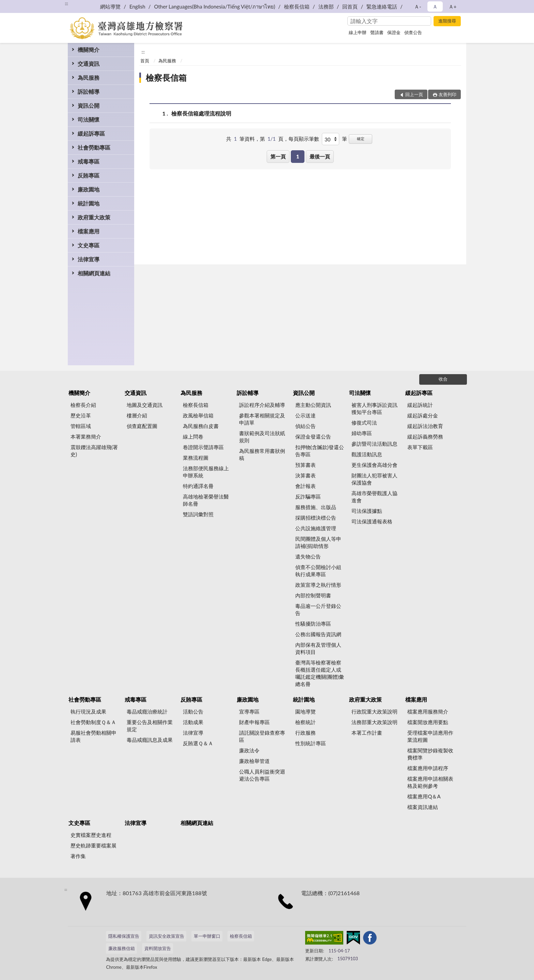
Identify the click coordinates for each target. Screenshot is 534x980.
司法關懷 (89, 119)
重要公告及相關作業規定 (150, 726)
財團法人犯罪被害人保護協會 (374, 479)
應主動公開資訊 (313, 405)
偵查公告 (413, 32)
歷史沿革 (81, 415)
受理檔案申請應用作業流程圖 (430, 736)
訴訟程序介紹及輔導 (262, 405)
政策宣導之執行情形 (318, 585)
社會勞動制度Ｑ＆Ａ (93, 722)
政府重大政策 (94, 217)
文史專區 (89, 245)
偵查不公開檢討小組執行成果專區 (318, 571)
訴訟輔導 (89, 91)
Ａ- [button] (418, 6)
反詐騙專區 (308, 496)
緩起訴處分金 (423, 415)
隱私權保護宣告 (124, 936)
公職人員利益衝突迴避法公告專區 (262, 775)
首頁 (145, 61)
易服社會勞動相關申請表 (93, 736)
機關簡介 (89, 50)
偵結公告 (305, 426)
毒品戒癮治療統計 (147, 711)
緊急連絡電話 (382, 6)
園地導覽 (305, 711)
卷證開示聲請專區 (203, 447)
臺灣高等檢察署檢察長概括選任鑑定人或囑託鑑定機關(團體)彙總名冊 (320, 673)
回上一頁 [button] (414, 94)
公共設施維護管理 (316, 528)
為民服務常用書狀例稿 (262, 454)
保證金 (394, 32)
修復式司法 (364, 423)
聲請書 (377, 32)
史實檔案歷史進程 (91, 835)
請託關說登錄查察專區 (262, 736)
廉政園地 (89, 189)
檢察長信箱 (297, 6)
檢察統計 (305, 722)
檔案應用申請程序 (428, 768)
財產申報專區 (254, 722)
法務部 (326, 6)
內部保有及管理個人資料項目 (318, 648)
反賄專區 (89, 175)
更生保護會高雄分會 (374, 465)
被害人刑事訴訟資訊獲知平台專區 (374, 408)
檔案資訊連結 (423, 807)
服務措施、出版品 (316, 507)
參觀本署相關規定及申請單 (262, 419)
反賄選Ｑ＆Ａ (198, 743)
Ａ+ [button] (453, 6)
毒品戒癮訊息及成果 (150, 740)
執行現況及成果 (88, 711)
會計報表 (305, 486)
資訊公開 (89, 105)
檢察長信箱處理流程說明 (201, 113)
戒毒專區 (89, 161)
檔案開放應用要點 (428, 722)
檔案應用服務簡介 (428, 711)
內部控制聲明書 (313, 595)
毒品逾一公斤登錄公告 (318, 609)
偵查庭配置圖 (142, 426)
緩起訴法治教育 (425, 426)
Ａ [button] (435, 6)
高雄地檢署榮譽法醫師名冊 (206, 500)
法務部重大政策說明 (374, 722)
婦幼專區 (362, 433)
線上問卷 (193, 437)
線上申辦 (358, 32)
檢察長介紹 (83, 405)
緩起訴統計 (420, 405)
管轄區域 (81, 426)
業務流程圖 (196, 458)
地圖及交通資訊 (145, 405)
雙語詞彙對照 (198, 514)
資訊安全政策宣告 (167, 936)
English (137, 6)
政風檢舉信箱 (198, 415)
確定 (361, 139)
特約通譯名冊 (198, 486)
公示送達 (305, 415)
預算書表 (305, 465)
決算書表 (305, 475)
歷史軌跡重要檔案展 (93, 845)
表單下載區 (420, 447)
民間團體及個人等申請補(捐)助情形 (318, 542)
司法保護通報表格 (372, 521)
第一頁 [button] (278, 156)
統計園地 (89, 203)
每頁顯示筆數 (304, 139)
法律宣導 (89, 259)
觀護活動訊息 (367, 454)
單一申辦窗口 (207, 936)
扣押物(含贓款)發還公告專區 (320, 451)
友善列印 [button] (447, 94)
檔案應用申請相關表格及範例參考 (430, 782)
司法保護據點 (367, 511)
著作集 (78, 856)
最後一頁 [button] (320, 156)
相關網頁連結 (94, 273)
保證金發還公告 (313, 437)
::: (66, 3)
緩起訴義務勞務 (425, 437)
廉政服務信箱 (122, 948)
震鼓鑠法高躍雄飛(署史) (94, 451)
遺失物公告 (308, 556)
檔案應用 (89, 231)
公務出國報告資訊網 (318, 634)
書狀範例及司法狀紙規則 (262, 437)
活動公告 (193, 711)
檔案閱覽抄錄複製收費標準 (430, 754)
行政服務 (305, 733)
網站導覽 (110, 6)
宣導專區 (249, 711)
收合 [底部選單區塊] (443, 379)
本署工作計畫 (367, 733)
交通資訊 (89, 64)
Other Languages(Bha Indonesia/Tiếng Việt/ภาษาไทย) (215, 6)
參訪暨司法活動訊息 (374, 444)
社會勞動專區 (94, 147)
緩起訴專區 (91, 133)
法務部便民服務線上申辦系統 (206, 472)
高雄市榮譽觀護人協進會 (374, 497)
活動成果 (193, 722)
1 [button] (298, 156)
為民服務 (89, 78)
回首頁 (350, 6)
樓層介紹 (137, 415)
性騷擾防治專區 (313, 624)
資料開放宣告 (158, 948)
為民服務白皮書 (201, 426)
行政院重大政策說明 (374, 711)
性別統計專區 (311, 743)
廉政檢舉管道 (254, 761)
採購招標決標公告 (316, 518)
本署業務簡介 (86, 437)
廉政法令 (249, 750)
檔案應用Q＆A (424, 796)
